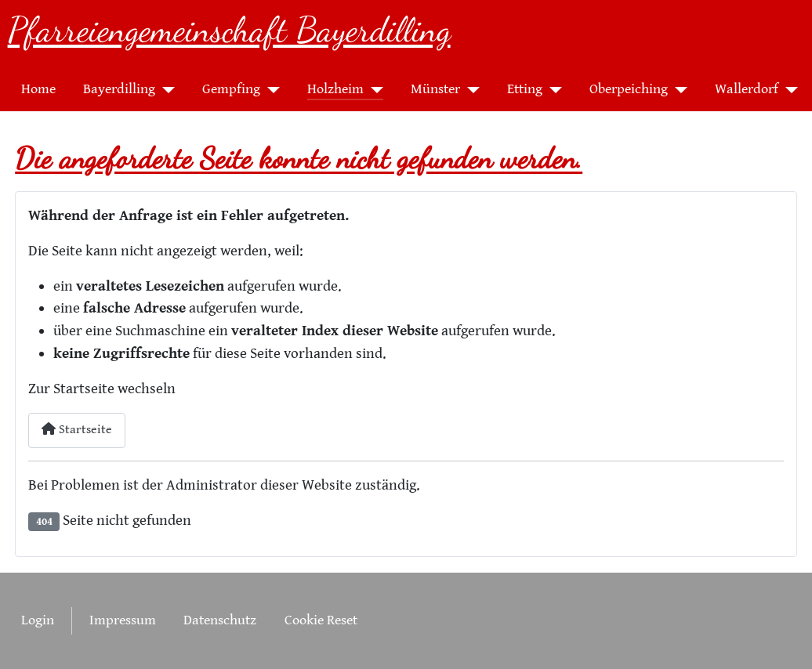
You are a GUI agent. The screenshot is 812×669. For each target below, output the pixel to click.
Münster (435, 89)
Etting (525, 89)
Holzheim (335, 89)
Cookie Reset (321, 620)
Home (38, 89)
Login (38, 620)
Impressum (123, 620)
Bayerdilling (119, 89)
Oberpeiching (629, 89)
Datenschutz (220, 620)
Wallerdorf (747, 89)
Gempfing (231, 89)
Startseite (77, 430)
